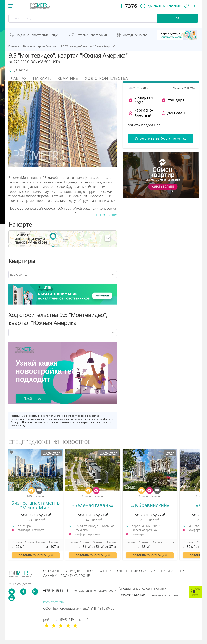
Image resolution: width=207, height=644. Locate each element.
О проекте (52, 571)
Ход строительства (106, 78)
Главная (18, 78)
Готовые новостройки (91, 35)
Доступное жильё (135, 35)
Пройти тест (33, 399)
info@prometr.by (54, 602)
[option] (36, 507)
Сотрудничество (78, 571)
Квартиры (68, 78)
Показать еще (107, 215)
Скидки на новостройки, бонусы (38, 35)
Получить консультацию (36, 555)
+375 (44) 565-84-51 (80, 591)
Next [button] (200, 504)
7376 (131, 6)
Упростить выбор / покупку (161, 138)
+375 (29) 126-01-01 (149, 595)
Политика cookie (75, 576)
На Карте (42, 78)
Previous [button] (7, 504)
